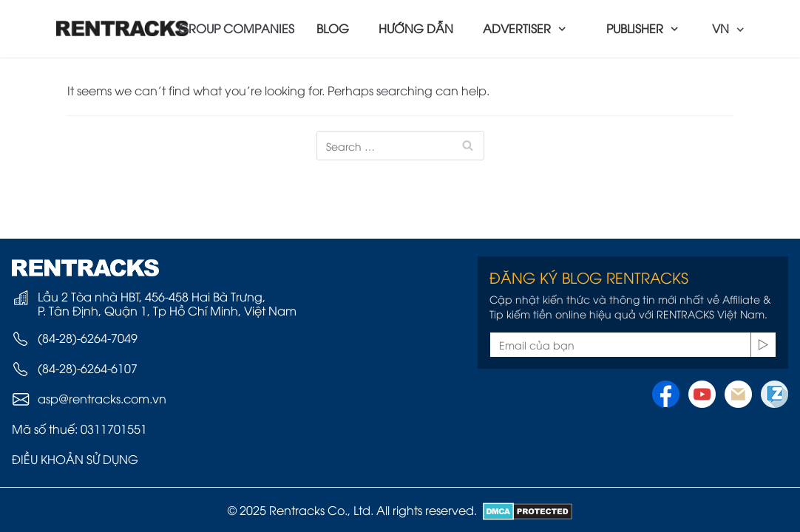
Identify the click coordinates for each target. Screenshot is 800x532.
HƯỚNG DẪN (416, 28)
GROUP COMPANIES (236, 28)
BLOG (333, 28)
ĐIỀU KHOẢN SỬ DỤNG (75, 459)
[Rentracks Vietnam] (123, 28)
